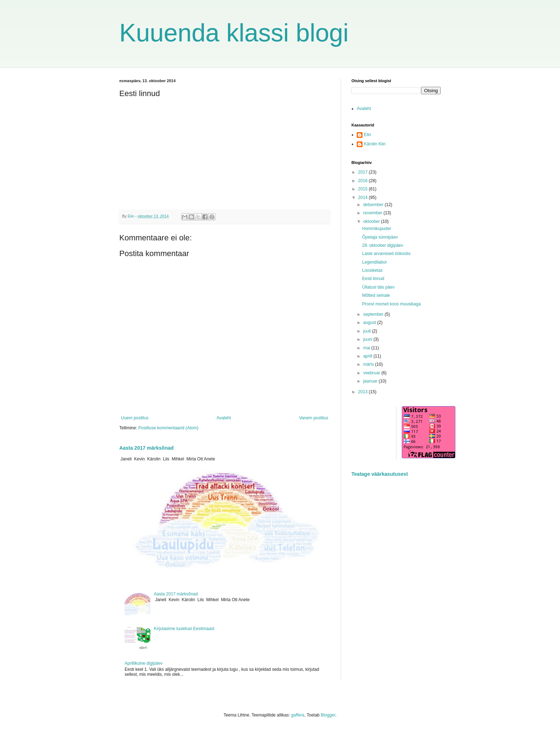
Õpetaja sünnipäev (380, 237)
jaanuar (371, 381)
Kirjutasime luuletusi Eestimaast (184, 629)
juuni (368, 339)
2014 (364, 198)
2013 (364, 392)
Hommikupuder (377, 229)
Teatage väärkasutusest (380, 474)
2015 (364, 189)
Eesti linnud (373, 279)
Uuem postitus (135, 418)
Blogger (328, 715)
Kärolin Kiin (375, 144)
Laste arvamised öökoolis (386, 254)
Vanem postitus (314, 418)
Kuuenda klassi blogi (234, 33)
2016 (364, 181)
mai (367, 348)
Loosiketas (372, 270)
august (370, 323)
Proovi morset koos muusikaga (391, 304)
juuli (368, 331)
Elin (367, 135)
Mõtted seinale (376, 295)
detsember (374, 205)
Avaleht (224, 418)
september (374, 314)
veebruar (372, 373)
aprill (368, 356)
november (373, 213)
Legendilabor (374, 262)
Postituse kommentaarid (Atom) (168, 428)
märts (369, 364)
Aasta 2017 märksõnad (146, 448)
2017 (364, 172)
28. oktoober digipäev (383, 245)
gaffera (298, 715)
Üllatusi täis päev (378, 287)
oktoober (372, 221)
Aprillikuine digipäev (144, 663)
